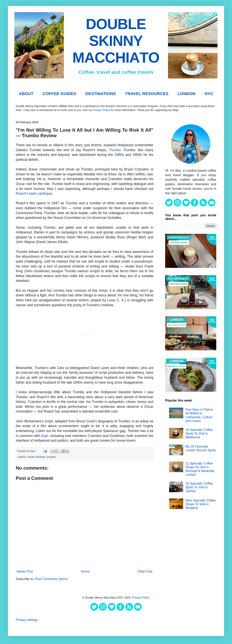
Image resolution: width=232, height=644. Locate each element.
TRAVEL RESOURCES (147, 94)
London (186, 94)
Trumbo (115, 150)
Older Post (145, 571)
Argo (45, 436)
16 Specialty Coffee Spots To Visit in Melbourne (199, 433)
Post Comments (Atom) (51, 579)
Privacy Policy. (141, 598)
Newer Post (25, 571)
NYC (209, 94)
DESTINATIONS (101, 94)
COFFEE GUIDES (59, 94)
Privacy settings (27, 620)
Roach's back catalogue (34, 193)
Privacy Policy (101, 110)
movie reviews (36, 457)
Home (85, 571)
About (26, 94)
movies (51, 457)
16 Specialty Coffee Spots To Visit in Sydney (199, 487)
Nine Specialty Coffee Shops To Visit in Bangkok (201, 504)
